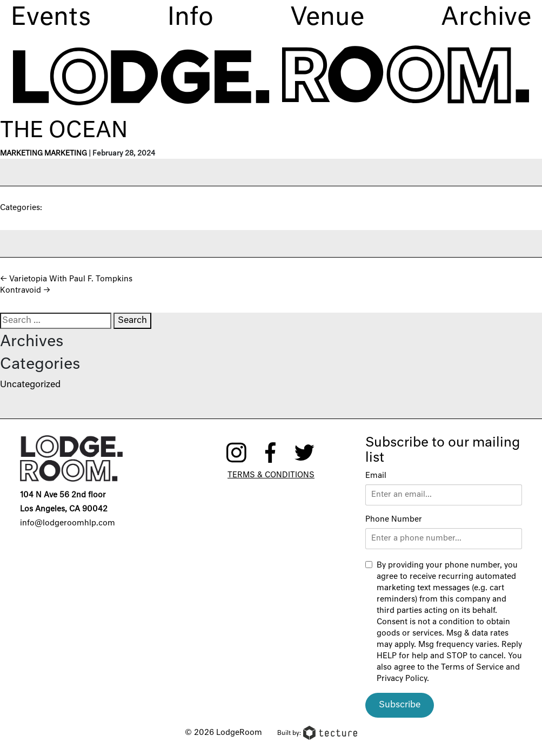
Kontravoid (25, 291)
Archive (486, 18)
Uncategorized (30, 385)
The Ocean (64, 131)
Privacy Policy (402, 679)
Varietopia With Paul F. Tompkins (66, 279)
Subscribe (400, 705)
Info (190, 18)
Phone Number (394, 519)
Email (376, 476)
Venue (327, 18)
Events (51, 18)
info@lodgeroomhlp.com (68, 523)
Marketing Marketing (44, 154)
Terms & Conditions (271, 475)
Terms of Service (472, 667)
